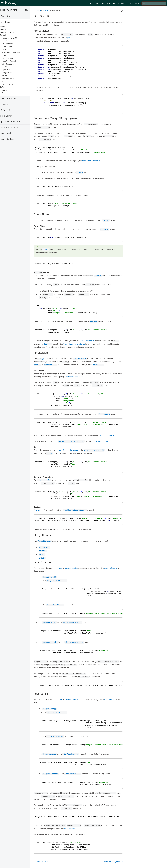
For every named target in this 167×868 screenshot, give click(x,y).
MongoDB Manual (92, 341)
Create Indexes (12, 55)
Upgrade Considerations (15, 122)
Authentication (13, 44)
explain (44, 510)
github (75, 38)
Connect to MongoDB (96, 161)
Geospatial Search (13, 78)
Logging (10, 90)
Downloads (111, 3)
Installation (10, 26)
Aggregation (11, 70)
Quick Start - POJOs (12, 32)
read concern (115, 699)
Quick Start (9, 29)
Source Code (10, 133)
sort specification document (72, 450)
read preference (116, 568)
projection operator (113, 435)
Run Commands (12, 84)
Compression (13, 47)
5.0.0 (32, 10)
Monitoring (11, 93)
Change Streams (13, 73)
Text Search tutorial (105, 441)
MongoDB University (97, 3)
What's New (9, 16)
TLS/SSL (11, 41)
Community (122, 3)
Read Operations (13, 58)
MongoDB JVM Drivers (12, 10)
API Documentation (13, 127)
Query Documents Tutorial (79, 344)
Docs (131, 3)
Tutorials (50, 10)
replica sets (63, 568)
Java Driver (42, 10)
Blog (137, 3)
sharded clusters (77, 568)
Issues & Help (11, 139)
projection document (80, 377)
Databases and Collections (16, 52)
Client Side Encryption (15, 61)
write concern (75, 829)
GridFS (9, 81)
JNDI (10, 49)
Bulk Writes (12, 67)
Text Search (11, 75)
